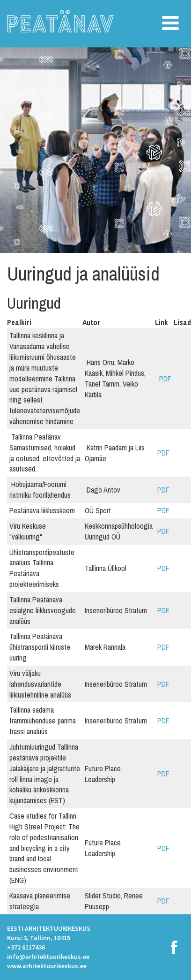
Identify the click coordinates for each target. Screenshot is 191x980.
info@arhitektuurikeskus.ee (48, 957)
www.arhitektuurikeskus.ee (47, 966)
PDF (164, 379)
